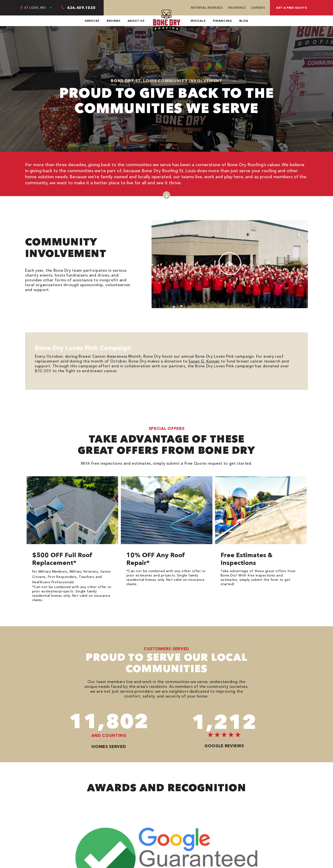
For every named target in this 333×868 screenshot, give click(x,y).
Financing (222, 21)
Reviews (113, 21)
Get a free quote (291, 8)
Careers (258, 8)
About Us (136, 21)
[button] (230, 264)
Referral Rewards (207, 8)
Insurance (237, 8)
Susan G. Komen (204, 361)
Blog (244, 21)
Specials (198, 21)
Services (92, 21)
